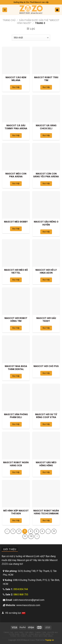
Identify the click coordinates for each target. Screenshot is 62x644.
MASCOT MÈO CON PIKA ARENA (16, 175)
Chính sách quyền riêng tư (41, 634)
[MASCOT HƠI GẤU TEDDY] (46, 301)
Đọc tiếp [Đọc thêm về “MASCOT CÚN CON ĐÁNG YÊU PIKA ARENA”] (46, 183)
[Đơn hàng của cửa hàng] (31, 38)
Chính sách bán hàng (43, 636)
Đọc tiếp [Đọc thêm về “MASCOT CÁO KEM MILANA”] (16, 87)
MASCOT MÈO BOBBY (16, 222)
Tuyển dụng (14, 634)
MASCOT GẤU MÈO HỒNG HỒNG (46, 464)
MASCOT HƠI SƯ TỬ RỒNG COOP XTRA (46, 416)
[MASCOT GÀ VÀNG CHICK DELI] (46, 109)
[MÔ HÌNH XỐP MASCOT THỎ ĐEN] (16, 494)
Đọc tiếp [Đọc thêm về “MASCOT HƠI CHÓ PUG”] (46, 373)
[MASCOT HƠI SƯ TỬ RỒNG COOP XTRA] (46, 397)
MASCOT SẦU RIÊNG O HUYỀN (46, 223)
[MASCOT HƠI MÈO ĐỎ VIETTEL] (16, 253)
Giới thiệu (19, 632)
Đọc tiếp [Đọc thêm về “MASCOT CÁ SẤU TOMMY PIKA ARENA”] (16, 135)
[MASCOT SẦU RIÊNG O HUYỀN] (46, 205)
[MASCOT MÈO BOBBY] (16, 205)
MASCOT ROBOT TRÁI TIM (46, 79)
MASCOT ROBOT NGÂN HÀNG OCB (16, 464)
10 (31, 536)
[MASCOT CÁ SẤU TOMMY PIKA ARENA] (16, 109)
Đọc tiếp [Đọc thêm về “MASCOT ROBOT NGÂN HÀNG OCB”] (16, 472)
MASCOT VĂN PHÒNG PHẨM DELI (16, 416)
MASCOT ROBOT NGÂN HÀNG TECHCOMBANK (46, 512)
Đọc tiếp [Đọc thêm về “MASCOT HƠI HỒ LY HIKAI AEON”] (46, 280)
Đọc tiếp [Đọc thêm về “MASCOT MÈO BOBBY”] (16, 229)
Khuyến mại (53, 632)
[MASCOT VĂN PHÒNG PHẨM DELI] (16, 397)
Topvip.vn (49, 640)
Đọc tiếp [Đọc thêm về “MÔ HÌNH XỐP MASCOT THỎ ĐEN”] (16, 520)
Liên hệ (24, 634)
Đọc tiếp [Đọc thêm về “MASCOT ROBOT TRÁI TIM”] (46, 87)
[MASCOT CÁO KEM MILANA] (16, 60)
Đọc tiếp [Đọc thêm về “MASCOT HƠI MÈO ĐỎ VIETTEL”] (16, 280)
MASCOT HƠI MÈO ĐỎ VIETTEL (16, 271)
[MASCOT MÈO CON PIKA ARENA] (16, 157)
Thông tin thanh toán (21, 636)
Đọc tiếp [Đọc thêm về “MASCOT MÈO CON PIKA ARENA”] (16, 183)
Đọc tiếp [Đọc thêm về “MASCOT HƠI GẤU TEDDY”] (46, 328)
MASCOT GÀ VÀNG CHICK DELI (46, 127)
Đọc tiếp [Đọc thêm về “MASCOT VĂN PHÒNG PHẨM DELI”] (16, 424)
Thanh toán (40, 632)
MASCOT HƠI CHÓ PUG (46, 366)
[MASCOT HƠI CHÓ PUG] (46, 349)
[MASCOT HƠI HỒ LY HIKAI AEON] (46, 253)
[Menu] (5, 10)
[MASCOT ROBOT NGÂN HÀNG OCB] (16, 445)
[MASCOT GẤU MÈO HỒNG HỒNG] (46, 445)
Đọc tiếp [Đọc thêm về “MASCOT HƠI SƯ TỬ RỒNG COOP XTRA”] (46, 424)
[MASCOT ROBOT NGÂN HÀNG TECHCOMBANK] (46, 494)
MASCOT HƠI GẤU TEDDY (46, 320)
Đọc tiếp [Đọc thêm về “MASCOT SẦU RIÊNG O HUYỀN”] (46, 232)
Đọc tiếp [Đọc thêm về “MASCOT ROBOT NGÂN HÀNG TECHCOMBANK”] (46, 520)
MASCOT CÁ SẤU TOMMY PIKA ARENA (16, 127)
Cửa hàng (29, 632)
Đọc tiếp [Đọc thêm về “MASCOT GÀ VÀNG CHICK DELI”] (46, 135)
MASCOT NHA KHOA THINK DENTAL (16, 368)
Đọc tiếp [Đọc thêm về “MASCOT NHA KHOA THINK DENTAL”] (16, 376)
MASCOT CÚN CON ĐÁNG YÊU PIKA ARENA (46, 175)
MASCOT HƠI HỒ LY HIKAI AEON (46, 271)
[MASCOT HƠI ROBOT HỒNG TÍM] (16, 301)
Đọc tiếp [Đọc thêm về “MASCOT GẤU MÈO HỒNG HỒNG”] (46, 472)
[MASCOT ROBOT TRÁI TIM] (46, 60)
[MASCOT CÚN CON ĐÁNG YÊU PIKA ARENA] (46, 157)
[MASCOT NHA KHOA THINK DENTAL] (16, 349)
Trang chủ (9, 20)
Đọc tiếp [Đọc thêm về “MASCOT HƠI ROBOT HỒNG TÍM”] (16, 328)
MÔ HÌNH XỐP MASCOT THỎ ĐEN (16, 512)
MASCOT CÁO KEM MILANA (16, 79)
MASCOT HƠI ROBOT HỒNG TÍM (16, 320)
